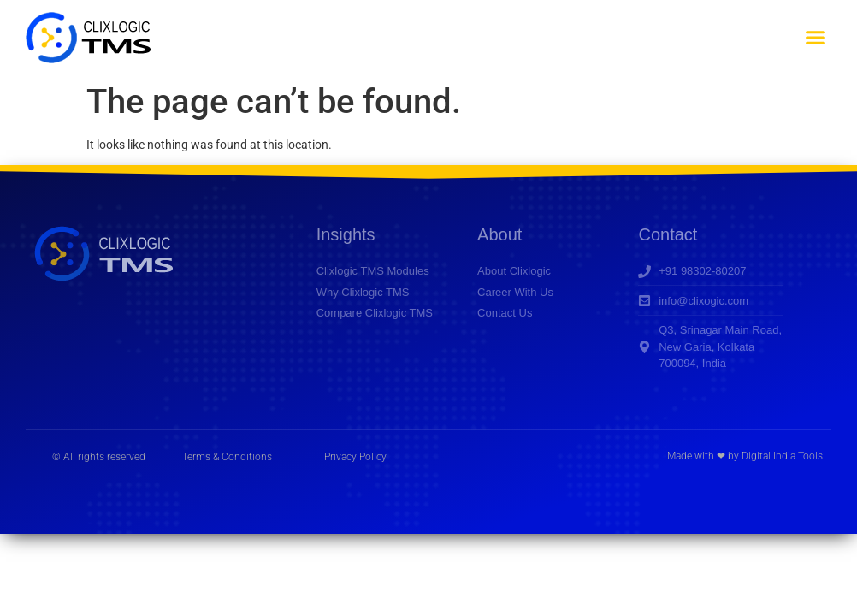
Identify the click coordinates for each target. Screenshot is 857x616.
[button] (815, 38)
